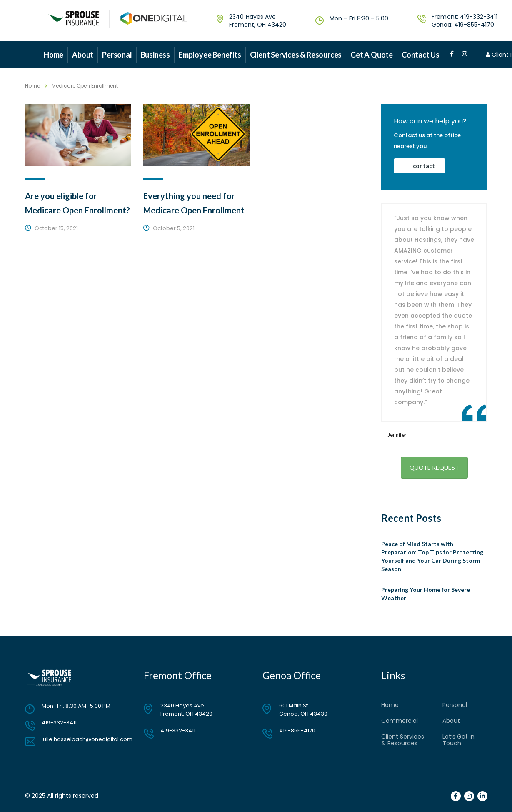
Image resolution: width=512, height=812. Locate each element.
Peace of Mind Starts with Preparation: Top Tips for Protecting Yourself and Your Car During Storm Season (432, 556)
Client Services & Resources (296, 55)
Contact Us (421, 55)
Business (155, 55)
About (83, 55)
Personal (117, 55)
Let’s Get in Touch (458, 740)
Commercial (400, 721)
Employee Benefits (210, 55)
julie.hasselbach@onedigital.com (87, 739)
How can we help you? (430, 121)
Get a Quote (372, 55)
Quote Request (434, 467)
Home (54, 55)
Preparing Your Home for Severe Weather (426, 594)
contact (424, 166)
